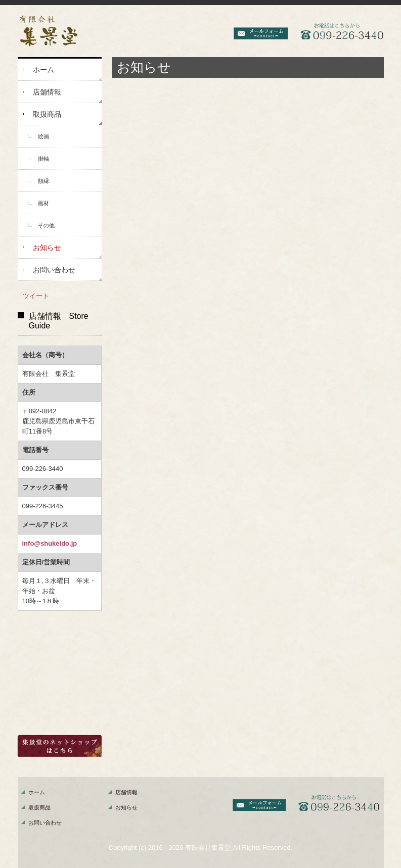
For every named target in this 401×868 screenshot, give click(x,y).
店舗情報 (47, 92)
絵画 (43, 136)
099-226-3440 (43, 469)
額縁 (43, 181)
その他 (46, 225)
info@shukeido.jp (50, 543)
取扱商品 (47, 114)
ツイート (36, 296)
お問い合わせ (54, 270)
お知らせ (47, 248)
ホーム (43, 70)
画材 (43, 203)
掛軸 (43, 159)
